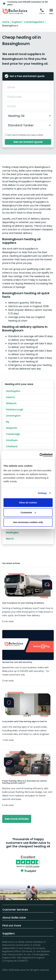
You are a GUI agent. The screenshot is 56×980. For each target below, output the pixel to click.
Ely (8, 422)
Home (6, 22)
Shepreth (12, 428)
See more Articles (17, 819)
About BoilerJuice (14, 918)
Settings (42, 493)
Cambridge (13, 434)
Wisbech (11, 403)
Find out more (12, 925)
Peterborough (15, 410)
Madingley (12, 533)
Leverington (13, 416)
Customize (28, 512)
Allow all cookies (28, 503)
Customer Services (15, 910)
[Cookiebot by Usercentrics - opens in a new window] (40, 455)
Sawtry (10, 397)
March (10, 539)
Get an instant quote (28, 142)
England (17, 22)
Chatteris (12, 446)
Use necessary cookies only (28, 522)
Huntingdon (13, 391)
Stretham (12, 440)
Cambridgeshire (34, 22)
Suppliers (9, 933)
